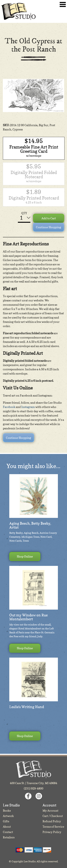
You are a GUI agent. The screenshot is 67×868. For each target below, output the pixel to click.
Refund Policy (52, 821)
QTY (24, 213)
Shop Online (25, 556)
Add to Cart (49, 218)
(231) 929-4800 (33, 788)
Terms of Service (53, 827)
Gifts (6, 821)
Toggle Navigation (63, 4)
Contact (8, 832)
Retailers (9, 837)
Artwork (8, 816)
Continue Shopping (49, 227)
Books (7, 811)
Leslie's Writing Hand (27, 707)
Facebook (9, 407)
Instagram (28, 407)
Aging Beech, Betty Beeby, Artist (30, 525)
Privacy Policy (52, 832)
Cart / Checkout (53, 816)
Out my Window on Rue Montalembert (28, 617)
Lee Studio (18, 11)
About (7, 827)
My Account (50, 811)
